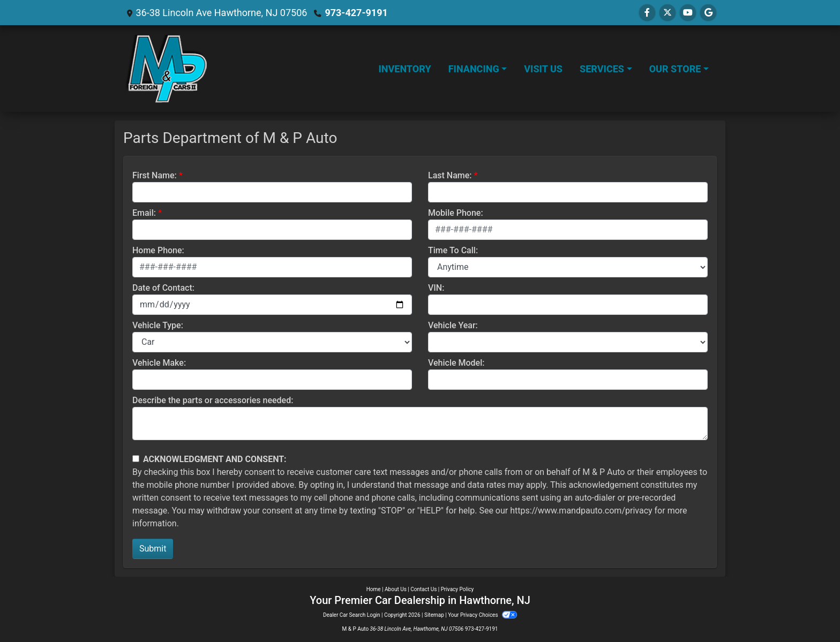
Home (374, 589)
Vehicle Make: (159, 363)
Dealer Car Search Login (352, 615)
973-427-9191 (356, 13)
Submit (153, 549)
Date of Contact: (163, 288)
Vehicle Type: (158, 325)
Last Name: (450, 175)
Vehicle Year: (453, 325)
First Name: (155, 175)
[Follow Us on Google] (708, 13)
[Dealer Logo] (167, 69)
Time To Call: (453, 250)
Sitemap (434, 615)
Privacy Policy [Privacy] (457, 589)
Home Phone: (158, 250)
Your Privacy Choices (482, 615)
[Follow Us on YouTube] (688, 13)
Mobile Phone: (456, 213)
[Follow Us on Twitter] (667, 13)
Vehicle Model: (456, 363)
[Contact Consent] (136, 459)
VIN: (436, 288)
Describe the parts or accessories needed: (213, 400)
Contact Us (423, 589)
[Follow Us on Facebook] (647, 13)
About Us (396, 589)
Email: (144, 213)
